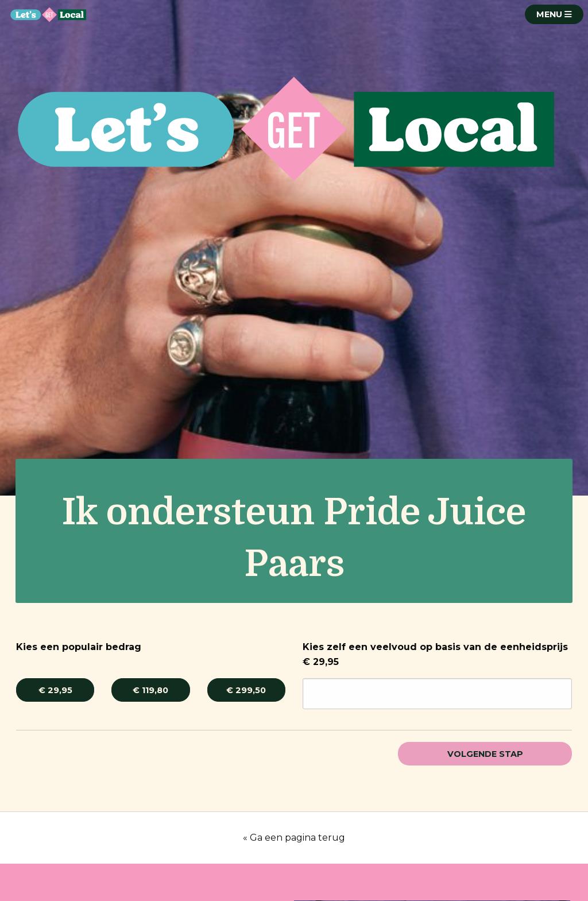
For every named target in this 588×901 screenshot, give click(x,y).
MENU (554, 14)
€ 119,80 (150, 690)
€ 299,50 (246, 690)
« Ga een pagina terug (294, 838)
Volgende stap (485, 754)
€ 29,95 (55, 690)
